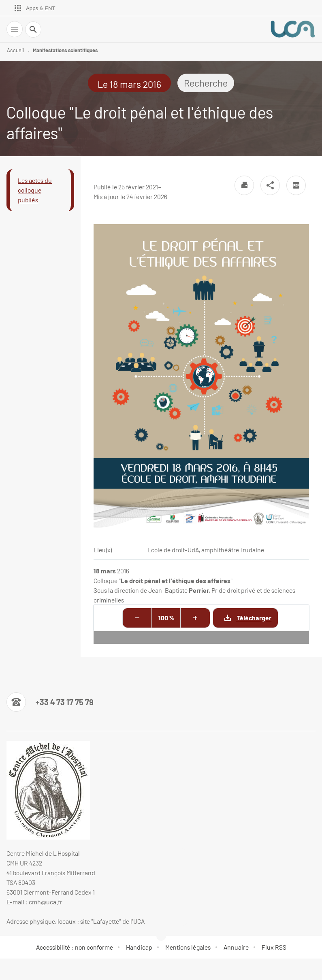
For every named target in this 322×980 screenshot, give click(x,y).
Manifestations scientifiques (65, 50)
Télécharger (242, 618)
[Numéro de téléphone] (50, 702)
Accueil (15, 50)
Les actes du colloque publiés (35, 190)
